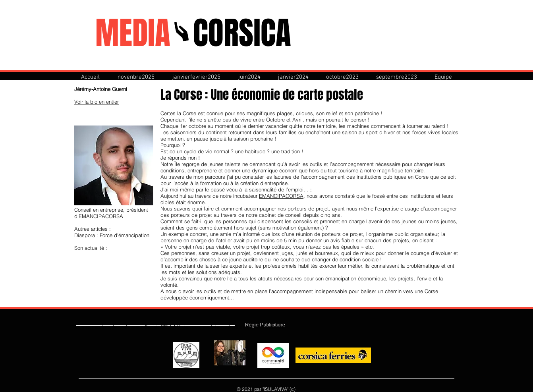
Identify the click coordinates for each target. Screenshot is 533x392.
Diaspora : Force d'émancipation (112, 235)
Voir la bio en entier (97, 102)
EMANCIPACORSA (281, 196)
